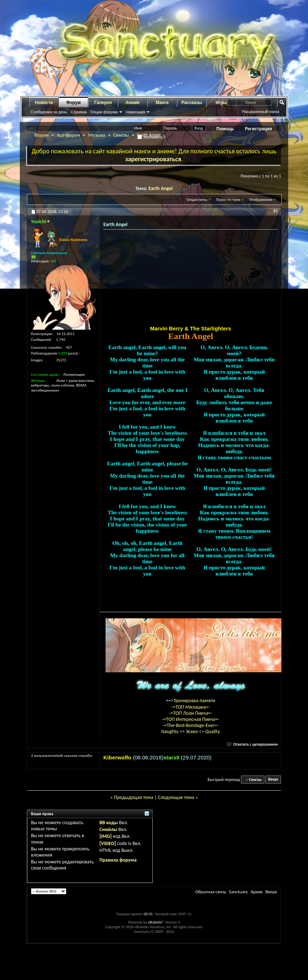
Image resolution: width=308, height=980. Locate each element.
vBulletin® (156, 922)
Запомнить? (151, 137)
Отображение (261, 200)
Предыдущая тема (133, 797)
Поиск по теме (228, 200)
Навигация (135, 112)
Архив (257, 892)
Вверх (273, 780)
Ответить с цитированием (253, 744)
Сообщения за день (49, 112)
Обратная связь (211, 892)
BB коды (109, 823)
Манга (162, 103)
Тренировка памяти (195, 701)
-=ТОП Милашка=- (191, 707)
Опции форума (104, 112)
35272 (61, 360)
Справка (78, 112)
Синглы (121, 135)
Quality (213, 731)
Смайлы (108, 829)
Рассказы (192, 103)
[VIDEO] (108, 843)
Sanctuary (238, 892)
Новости (44, 103)
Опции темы (197, 200)
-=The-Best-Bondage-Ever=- (190, 725)
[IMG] (106, 836)
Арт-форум (68, 135)
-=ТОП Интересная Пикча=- (190, 719)
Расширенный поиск (260, 112)
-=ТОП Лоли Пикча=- (191, 713)
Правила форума (118, 860)
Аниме (133, 103)
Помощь (225, 129)
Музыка (97, 135)
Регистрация (258, 129)
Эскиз (193, 731)
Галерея (103, 103)
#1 (276, 211)
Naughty (170, 731)
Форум (73, 103)
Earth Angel (160, 188)
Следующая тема (176, 797)
